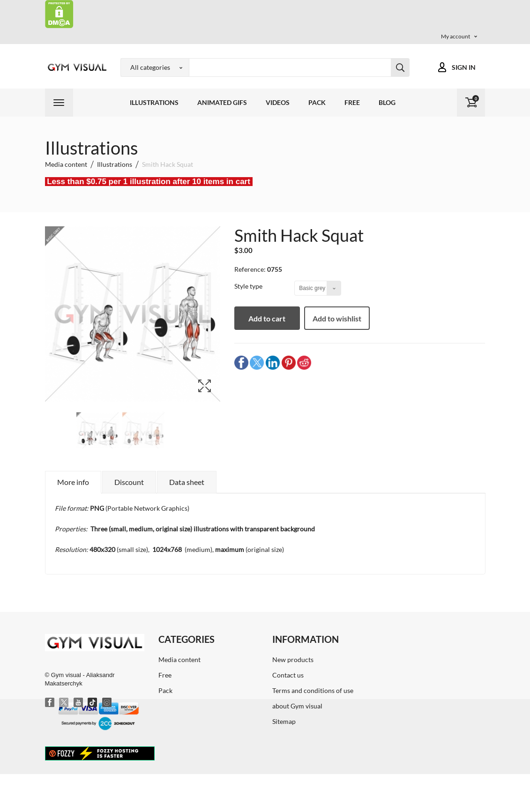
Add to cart (267, 318)
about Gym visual (297, 706)
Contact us (288, 675)
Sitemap (284, 721)
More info (73, 482)
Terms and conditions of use (313, 690)
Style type (249, 286)
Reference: (250, 269)
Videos (278, 102)
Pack (317, 102)
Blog (387, 102)
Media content (179, 659)
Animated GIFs (222, 102)
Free (352, 102)
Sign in (464, 67)
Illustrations (154, 102)
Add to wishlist (337, 318)
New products (293, 659)
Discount (129, 482)
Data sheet (187, 482)
